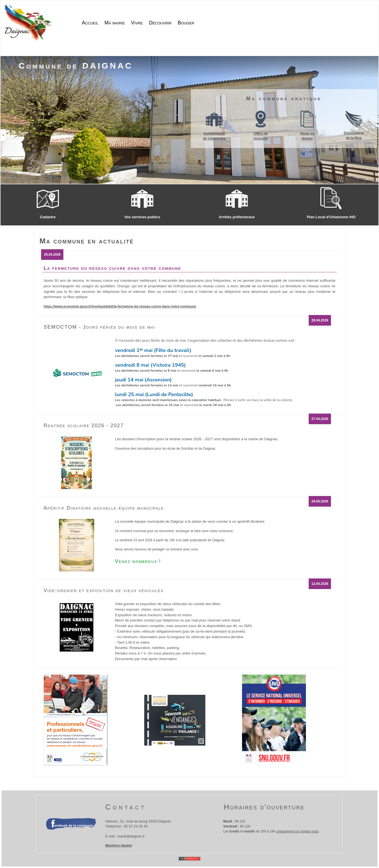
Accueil (90, 23)
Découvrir (160, 23)
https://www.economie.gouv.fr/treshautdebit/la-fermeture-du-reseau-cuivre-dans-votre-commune (120, 306)
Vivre (137, 23)
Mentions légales (119, 846)
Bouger (186, 23)
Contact (126, 807)
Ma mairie (115, 23)
